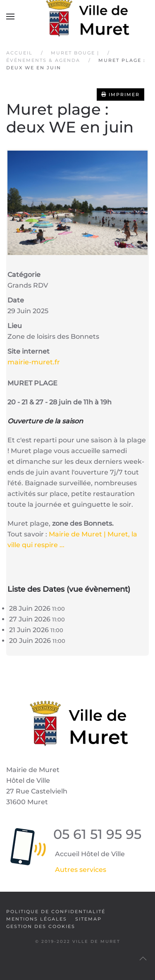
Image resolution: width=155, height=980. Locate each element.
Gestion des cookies (41, 926)
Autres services (81, 870)
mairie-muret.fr (34, 362)
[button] (10, 17)
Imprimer (120, 94)
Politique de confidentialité (56, 912)
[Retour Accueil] (78, 17)
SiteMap (88, 919)
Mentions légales (37, 919)
